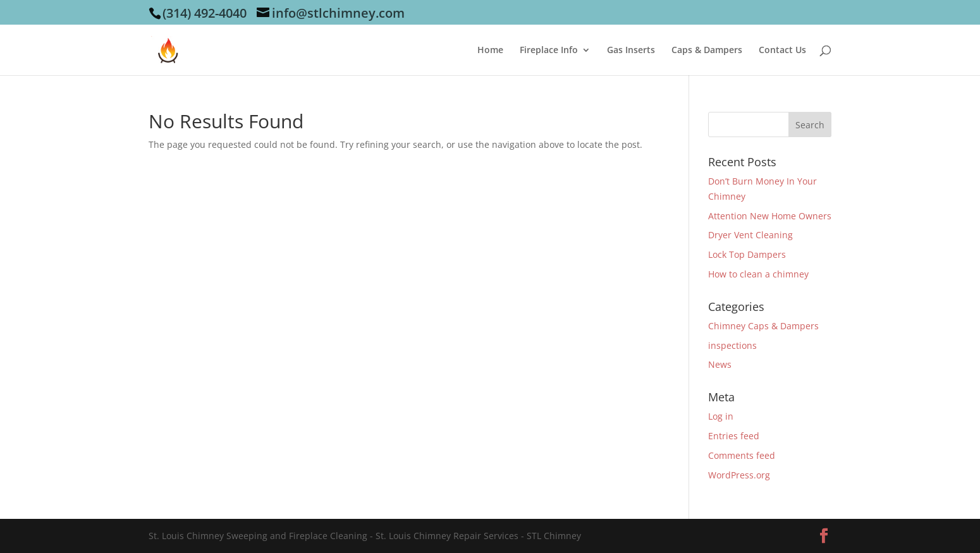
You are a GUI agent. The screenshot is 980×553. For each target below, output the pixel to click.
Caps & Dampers (707, 51)
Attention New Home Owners (770, 216)
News (720, 364)
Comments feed (742, 455)
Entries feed (734, 436)
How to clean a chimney (758, 274)
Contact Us (782, 51)
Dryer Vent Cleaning (750, 235)
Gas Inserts (631, 51)
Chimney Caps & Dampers (763, 326)
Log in (721, 416)
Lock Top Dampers (747, 254)
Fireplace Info (549, 51)
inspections (732, 345)
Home (490, 51)
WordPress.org (739, 475)
